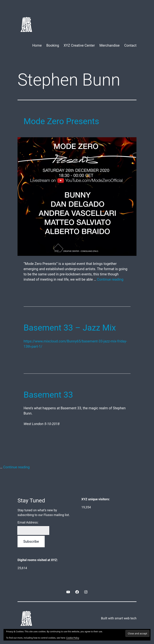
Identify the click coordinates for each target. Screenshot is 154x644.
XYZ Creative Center (79, 45)
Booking (53, 45)
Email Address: (28, 522)
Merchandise (110, 45)
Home (37, 45)
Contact (130, 45)
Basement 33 (48, 395)
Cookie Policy (73, 638)
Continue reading (110, 279)
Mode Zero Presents (61, 121)
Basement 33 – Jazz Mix (70, 328)
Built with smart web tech (119, 618)
